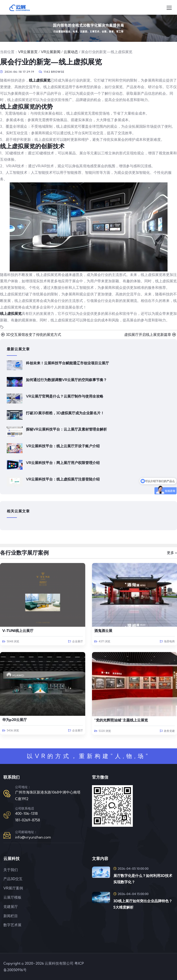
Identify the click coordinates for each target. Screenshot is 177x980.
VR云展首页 (28, 52)
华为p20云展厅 (15, 720)
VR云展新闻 (51, 52)
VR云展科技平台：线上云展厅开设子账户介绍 (63, 446)
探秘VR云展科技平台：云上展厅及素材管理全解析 (66, 429)
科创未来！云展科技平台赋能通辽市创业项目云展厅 (67, 363)
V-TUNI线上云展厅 (18, 631)
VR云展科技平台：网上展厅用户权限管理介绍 (63, 463)
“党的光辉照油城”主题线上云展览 (121, 720)
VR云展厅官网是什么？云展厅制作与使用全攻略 (65, 396)
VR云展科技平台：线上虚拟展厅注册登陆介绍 (63, 479)
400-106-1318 (26, 813)
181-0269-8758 (28, 820)
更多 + (172, 553)
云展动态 (71, 52)
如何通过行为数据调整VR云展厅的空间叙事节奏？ (66, 380)
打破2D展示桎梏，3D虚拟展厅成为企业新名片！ (65, 413)
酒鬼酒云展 (103, 631)
